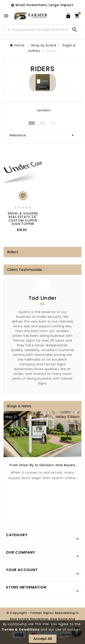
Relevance (42, 135)
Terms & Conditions (21, 630)
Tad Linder (43, 298)
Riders (13, 252)
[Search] (36, 30)
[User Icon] (68, 16)
